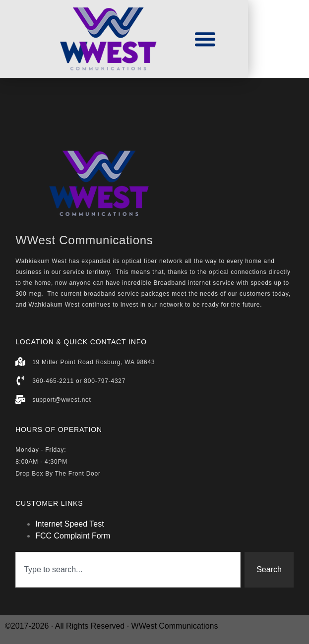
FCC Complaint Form (73, 536)
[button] (205, 39)
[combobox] (128, 570)
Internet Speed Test (69, 524)
